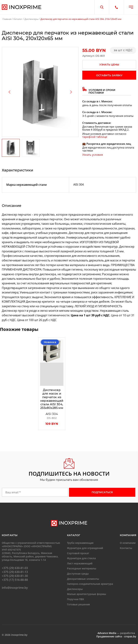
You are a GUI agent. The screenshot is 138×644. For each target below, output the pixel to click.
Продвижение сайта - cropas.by (116, 636)
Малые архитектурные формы (87, 594)
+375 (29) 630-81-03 (15, 568)
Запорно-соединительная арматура (90, 584)
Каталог (18, 19)
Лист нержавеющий (80, 563)
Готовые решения (78, 604)
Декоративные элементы (83, 579)
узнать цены (109, 65)
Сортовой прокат (78, 553)
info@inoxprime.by (15, 588)
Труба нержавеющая (80, 543)
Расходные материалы (82, 568)
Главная (7, 19)
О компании (128, 543)
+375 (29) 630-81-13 (15, 572)
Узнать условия (93, 155)
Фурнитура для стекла (81, 558)
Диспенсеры (31, 19)
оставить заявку (109, 75)
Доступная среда (78, 574)
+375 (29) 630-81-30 (15, 576)
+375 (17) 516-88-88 (15, 580)
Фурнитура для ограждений (85, 548)
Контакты (126, 548)
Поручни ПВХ (76, 599)
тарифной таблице (95, 137)
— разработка (116, 633)
